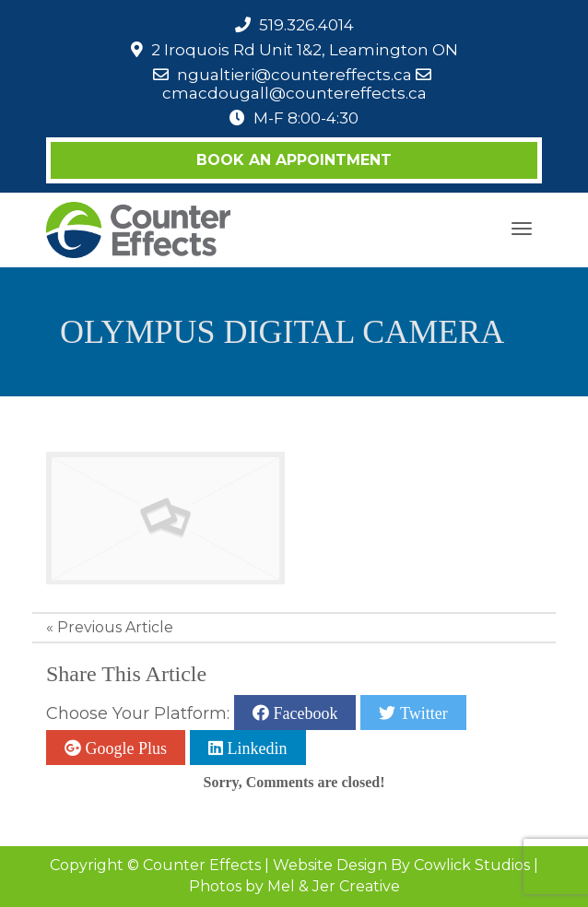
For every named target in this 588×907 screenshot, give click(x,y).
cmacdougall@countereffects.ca (294, 93)
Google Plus (124, 748)
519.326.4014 (306, 25)
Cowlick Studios (472, 865)
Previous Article (115, 627)
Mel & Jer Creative (334, 886)
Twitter (421, 713)
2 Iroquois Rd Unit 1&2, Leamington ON (305, 50)
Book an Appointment (294, 160)
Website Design (330, 865)
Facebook (303, 713)
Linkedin (255, 748)
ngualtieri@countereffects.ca (294, 75)
